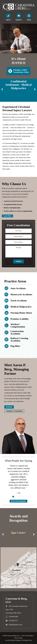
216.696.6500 (13, 617)
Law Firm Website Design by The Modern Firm (19, 640)
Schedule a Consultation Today (21, 71)
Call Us (8, 20)
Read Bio (9, 407)
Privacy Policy (18, 638)
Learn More (7, 216)
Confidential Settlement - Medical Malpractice (18, 85)
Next (35, 89)
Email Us (19, 20)
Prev (2, 89)
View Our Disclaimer (27, 636)
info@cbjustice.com (15, 625)
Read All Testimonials (18, 501)
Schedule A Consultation (14, 411)
